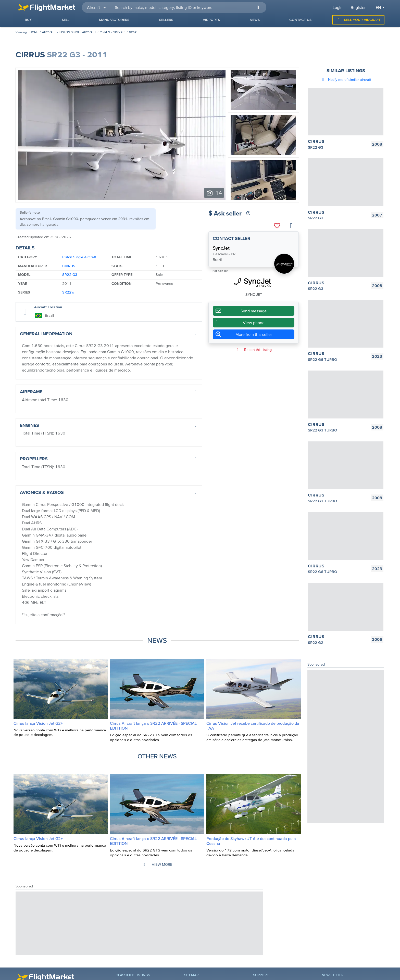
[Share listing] (291, 226)
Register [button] (358, 7)
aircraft (49, 32)
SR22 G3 (119, 32)
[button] (258, 7)
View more (157, 864)
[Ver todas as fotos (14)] (214, 193)
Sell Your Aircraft (358, 20)
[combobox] (187, 7)
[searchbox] (188, 7)
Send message (240, 311)
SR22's (68, 292)
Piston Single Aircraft (78, 32)
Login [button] (338, 7)
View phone (239, 323)
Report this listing (254, 350)
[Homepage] (34, 32)
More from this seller (254, 334)
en (378, 7)
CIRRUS (105, 32)
